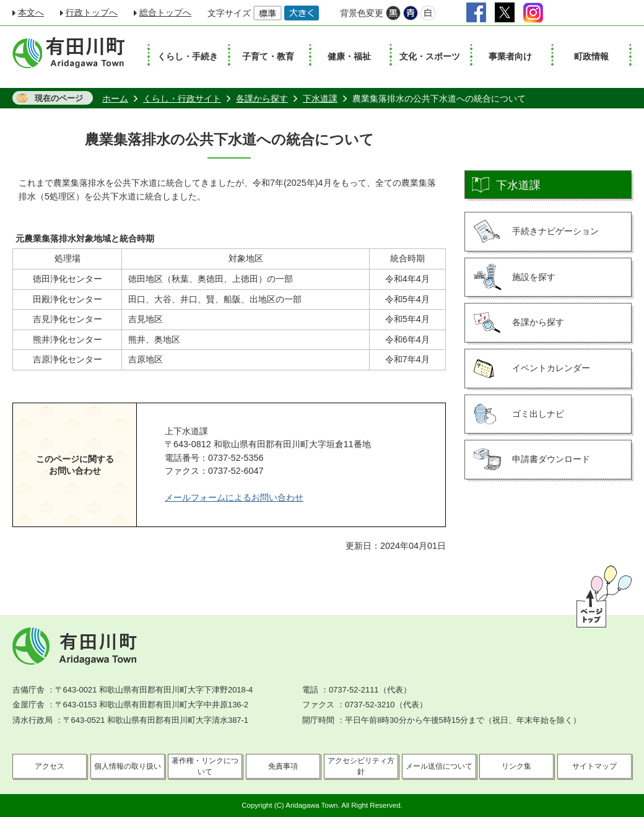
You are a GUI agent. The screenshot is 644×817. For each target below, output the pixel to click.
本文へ (31, 12)
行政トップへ (92, 12)
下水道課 (320, 98)
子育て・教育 (268, 56)
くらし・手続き (188, 56)
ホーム (115, 98)
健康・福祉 (349, 56)
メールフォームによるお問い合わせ (234, 497)
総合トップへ (165, 12)
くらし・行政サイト (182, 98)
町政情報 (591, 56)
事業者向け (510, 56)
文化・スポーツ (430, 56)
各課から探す (262, 98)
